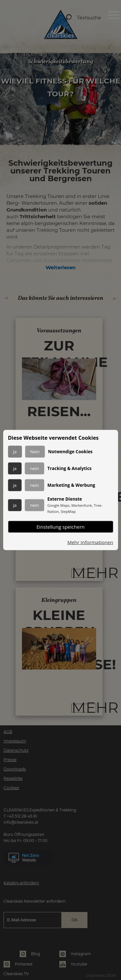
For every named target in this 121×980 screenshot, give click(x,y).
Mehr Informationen (90, 542)
